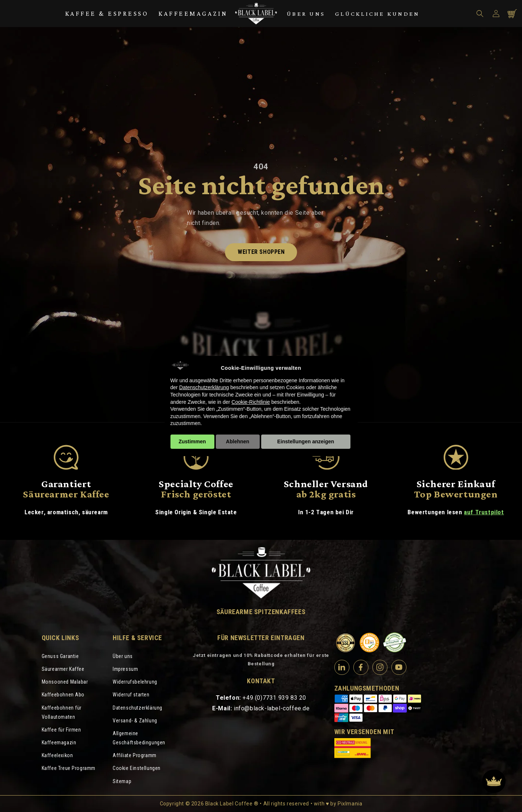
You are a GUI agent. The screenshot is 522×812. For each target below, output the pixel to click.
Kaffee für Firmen (61, 730)
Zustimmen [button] (192, 441)
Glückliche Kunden (377, 14)
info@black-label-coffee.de (272, 708)
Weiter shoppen (261, 252)
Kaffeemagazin (193, 14)
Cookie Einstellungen (137, 768)
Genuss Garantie (60, 656)
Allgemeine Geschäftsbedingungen (139, 738)
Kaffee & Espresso (107, 14)
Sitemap (122, 781)
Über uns (306, 14)
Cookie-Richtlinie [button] (251, 402)
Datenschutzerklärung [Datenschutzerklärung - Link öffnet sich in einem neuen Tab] (204, 387)
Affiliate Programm (135, 755)
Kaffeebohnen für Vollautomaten (62, 712)
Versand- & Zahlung (135, 721)
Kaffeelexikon (57, 755)
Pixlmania (350, 804)
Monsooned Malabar (65, 682)
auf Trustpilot (484, 512)
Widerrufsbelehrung (135, 682)
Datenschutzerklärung (138, 708)
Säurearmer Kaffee (63, 669)
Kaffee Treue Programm (69, 768)
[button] (480, 14)
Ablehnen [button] (238, 441)
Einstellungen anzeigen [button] (306, 441)
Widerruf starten (131, 695)
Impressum (125, 669)
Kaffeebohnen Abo (63, 695)
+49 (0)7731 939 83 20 (274, 698)
